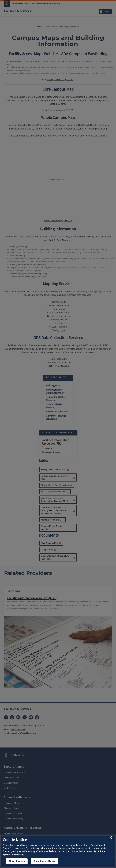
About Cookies (17, 861)
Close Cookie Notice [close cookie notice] (44, 861)
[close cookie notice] (111, 838)
